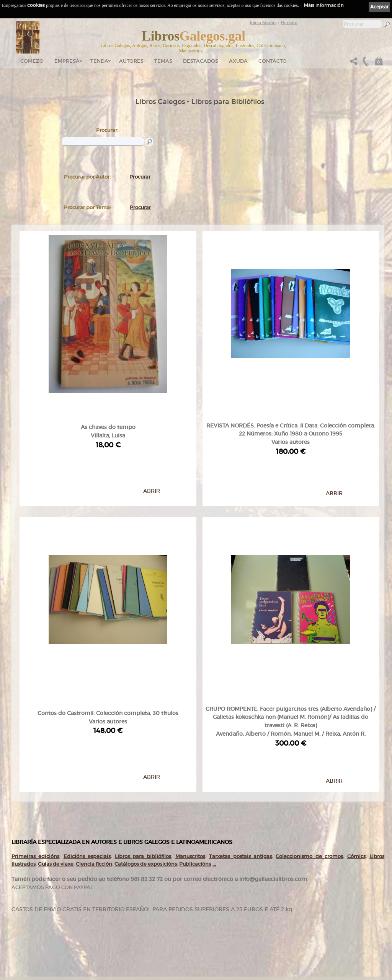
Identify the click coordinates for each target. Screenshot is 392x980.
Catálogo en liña (166, 896)
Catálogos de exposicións (146, 748)
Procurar (140, 177)
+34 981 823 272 (33, 943)
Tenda (99, 61)
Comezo (32, 61)
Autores (131, 61)
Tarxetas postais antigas (240, 740)
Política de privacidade (247, 897)
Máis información (324, 5)
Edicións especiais (87, 740)
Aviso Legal (238, 892)
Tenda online (164, 889)
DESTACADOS (201, 61)
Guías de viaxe (56, 748)
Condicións (162, 940)
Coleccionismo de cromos (309, 740)
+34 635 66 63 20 (36, 950)
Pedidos (159, 933)
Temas (163, 61)
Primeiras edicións (35, 740)
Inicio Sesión (263, 23)
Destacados (162, 918)
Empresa (67, 61)
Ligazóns (237, 887)
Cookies (236, 903)
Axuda (238, 61)
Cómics (356, 740)
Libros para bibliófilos (143, 740)
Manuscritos (190, 740)
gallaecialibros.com (91, 896)
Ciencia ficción (94, 748)
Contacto (273, 61)
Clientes (159, 926)
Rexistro (289, 23)
